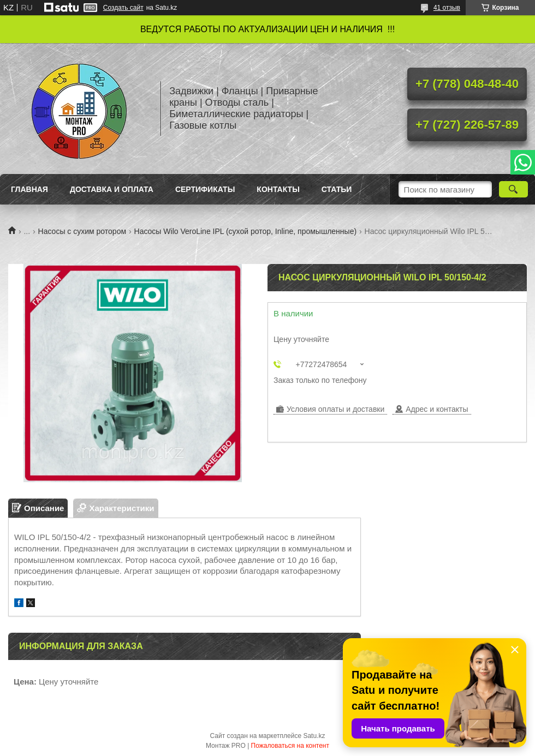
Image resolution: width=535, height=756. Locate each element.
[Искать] (513, 189)
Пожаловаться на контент (290, 746)
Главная (29, 189)
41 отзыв (447, 8)
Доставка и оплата (112, 189)
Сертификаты (205, 189)
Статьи (337, 189)
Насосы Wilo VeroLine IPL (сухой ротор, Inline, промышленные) (246, 231)
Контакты (278, 189)
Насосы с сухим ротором (82, 231)
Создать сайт (123, 8)
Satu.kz (314, 736)
